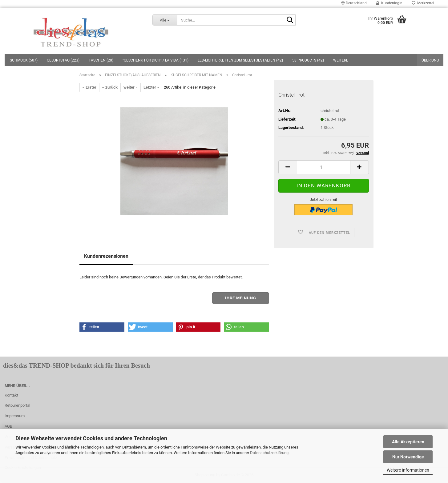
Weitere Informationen (408, 470)
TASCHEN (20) (101, 60)
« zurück (110, 87)
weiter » (131, 87)
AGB (8, 426)
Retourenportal (17, 405)
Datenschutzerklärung (269, 453)
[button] (102, 327)
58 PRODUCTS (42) (308, 60)
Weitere (341, 60)
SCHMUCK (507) (24, 60)
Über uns (430, 60)
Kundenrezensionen (106, 256)
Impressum (15, 416)
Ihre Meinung (241, 298)
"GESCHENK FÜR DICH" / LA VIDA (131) (155, 60)
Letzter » (151, 87)
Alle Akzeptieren (408, 442)
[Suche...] (165, 20)
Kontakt (11, 395)
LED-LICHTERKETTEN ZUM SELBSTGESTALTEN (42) (240, 60)
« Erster (89, 87)
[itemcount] (323, 167)
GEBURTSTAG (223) (63, 60)
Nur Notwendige (408, 457)
